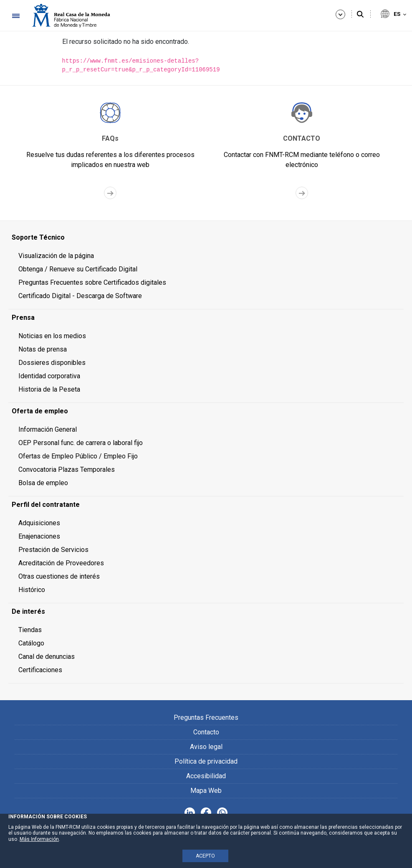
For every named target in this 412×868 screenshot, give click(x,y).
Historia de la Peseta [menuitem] (49, 389)
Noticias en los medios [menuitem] (52, 336)
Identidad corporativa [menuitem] (49, 376)
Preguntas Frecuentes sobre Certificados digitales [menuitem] (92, 282)
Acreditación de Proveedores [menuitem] (61, 563)
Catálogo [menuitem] (31, 643)
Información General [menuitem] (48, 429)
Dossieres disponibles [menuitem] (52, 363)
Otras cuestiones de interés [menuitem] (59, 576)
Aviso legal (206, 747)
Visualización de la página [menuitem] (56, 256)
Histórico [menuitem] (32, 590)
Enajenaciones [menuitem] (39, 536)
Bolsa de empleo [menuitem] (43, 483)
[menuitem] (206, 238)
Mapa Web (206, 791)
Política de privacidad (206, 761)
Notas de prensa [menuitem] (43, 349)
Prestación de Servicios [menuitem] (53, 550)
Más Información (39, 839)
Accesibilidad (206, 776)
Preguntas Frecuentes (206, 717)
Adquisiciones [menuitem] (39, 523)
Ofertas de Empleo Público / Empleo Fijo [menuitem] (78, 456)
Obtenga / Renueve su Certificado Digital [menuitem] (78, 269)
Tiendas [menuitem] (30, 630)
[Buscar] (360, 15)
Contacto (206, 732)
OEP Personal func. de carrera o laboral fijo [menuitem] (81, 443)
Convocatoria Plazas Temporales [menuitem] (67, 469)
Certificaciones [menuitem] (40, 670)
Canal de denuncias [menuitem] (47, 657)
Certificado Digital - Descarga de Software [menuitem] (80, 296)
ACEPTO (205, 856)
